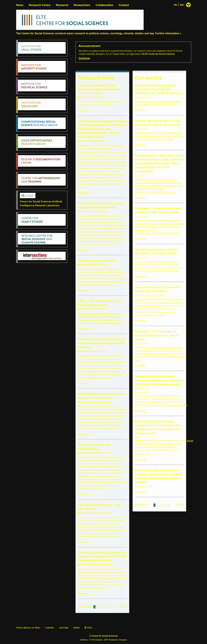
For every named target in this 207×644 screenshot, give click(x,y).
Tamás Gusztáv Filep (102, 269)
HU (176, 5)
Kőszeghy (139, 299)
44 (114, 607)
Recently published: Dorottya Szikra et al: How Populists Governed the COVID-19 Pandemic (159, 89)
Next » (123, 606)
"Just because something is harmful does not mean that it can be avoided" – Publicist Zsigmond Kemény (102, 282)
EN (182, 5)
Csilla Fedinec (84, 145)
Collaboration (104, 5)
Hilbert (152, 299)
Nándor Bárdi (113, 225)
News (20, 5)
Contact (124, 5)
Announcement (90, 46)
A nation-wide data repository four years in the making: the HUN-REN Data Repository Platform (102, 557)
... (106, 607)
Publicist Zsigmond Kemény (97, 261)
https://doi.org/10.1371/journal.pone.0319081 (166, 405)
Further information (167, 33)
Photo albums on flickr (28, 628)
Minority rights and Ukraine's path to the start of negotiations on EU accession (102, 343)
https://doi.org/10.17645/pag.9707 (163, 271)
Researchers (82, 5)
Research (62, 5)
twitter (76, 628)
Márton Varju (150, 354)
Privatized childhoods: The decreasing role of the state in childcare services (99, 89)
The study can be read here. (98, 378)
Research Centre (40, 5)
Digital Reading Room (112, 323)
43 (110, 607)
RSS (88, 628)
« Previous (84, 606)
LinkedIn (50, 628)
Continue (84, 58)
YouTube (64, 628)
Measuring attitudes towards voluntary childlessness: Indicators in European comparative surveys (159, 380)
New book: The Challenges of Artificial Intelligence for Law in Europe (157, 335)
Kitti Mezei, (166, 354)
